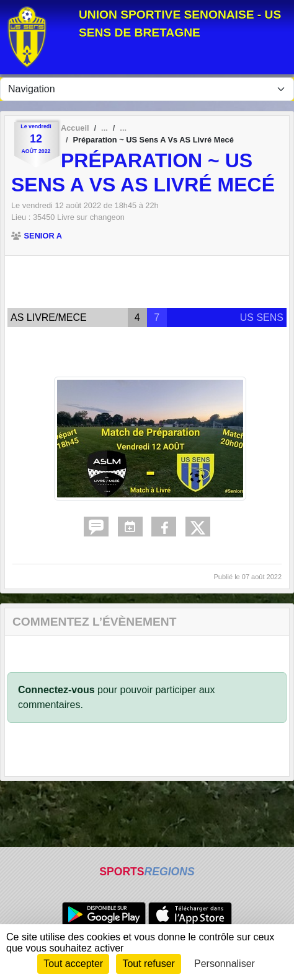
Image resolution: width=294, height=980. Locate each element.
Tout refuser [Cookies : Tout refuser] (148, 964)
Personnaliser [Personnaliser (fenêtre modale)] (225, 964)
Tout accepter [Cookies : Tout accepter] (73, 964)
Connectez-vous (56, 690)
